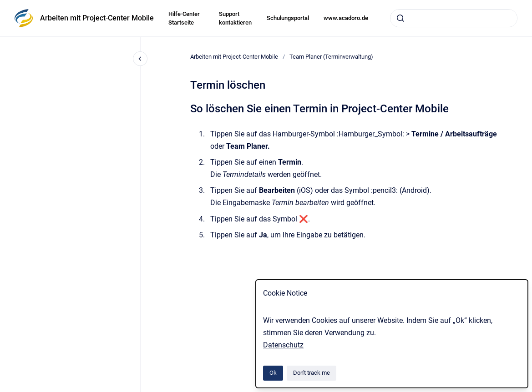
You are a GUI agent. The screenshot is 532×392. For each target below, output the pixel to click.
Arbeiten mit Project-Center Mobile (97, 18)
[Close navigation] (140, 59)
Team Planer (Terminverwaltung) (331, 57)
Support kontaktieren (235, 18)
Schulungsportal (288, 18)
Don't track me (312, 373)
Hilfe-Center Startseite (184, 18)
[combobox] (454, 18)
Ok (273, 373)
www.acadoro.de (346, 18)
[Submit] (400, 18)
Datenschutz (283, 345)
